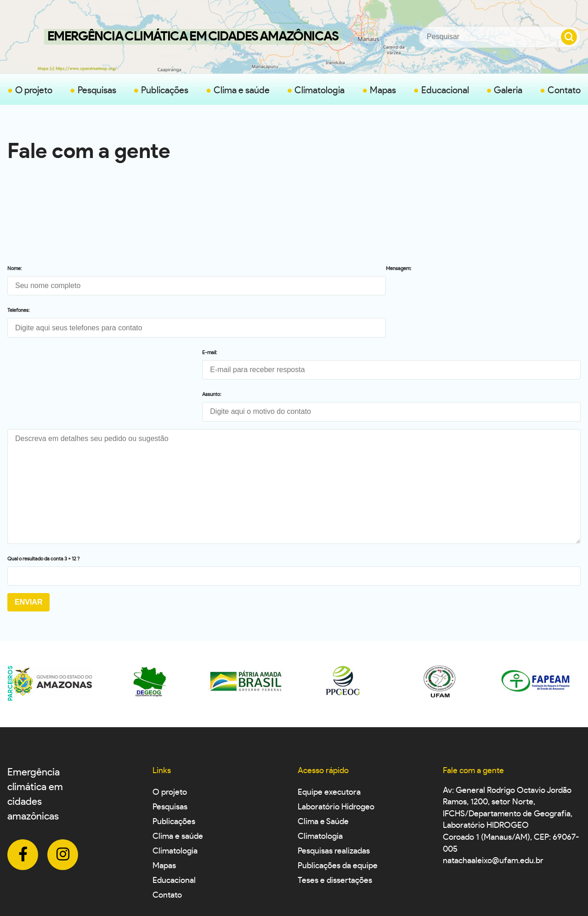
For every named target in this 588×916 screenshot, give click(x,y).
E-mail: (307, 269)
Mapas (383, 90)
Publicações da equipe (338, 797)
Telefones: (19, 310)
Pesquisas (97, 90)
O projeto (34, 90)
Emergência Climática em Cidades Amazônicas (193, 37)
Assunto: (309, 310)
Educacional (445, 90)
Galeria (508, 90)
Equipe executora (329, 724)
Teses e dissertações (335, 812)
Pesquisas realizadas (334, 782)
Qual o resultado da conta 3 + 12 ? (43, 490)
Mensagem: (20, 353)
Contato (564, 90)
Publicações (165, 90)
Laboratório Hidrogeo (336, 738)
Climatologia (319, 90)
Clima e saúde (242, 90)
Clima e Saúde (323, 753)
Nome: (15, 269)
